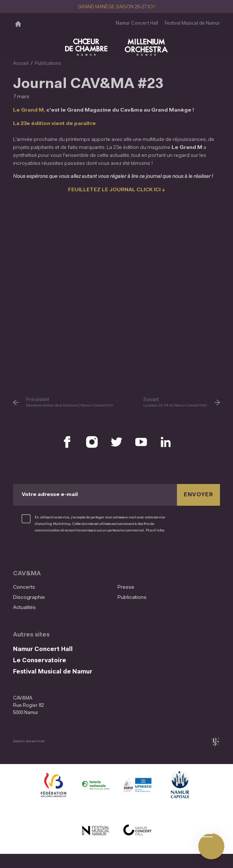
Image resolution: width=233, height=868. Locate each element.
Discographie (29, 594)
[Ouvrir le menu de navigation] (211, 846)
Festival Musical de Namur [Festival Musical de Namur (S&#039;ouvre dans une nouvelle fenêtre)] (192, 23)
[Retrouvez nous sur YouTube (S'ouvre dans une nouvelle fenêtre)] (141, 439)
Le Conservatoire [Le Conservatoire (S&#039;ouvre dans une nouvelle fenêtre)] (40, 657)
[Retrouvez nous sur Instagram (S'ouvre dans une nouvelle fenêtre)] (92, 439)
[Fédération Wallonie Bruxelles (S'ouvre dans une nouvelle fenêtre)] (54, 783)
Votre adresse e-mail (49, 492)
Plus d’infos (155, 528)
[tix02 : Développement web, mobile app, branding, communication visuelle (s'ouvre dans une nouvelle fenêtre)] (215, 738)
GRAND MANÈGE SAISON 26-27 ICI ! (117, 7)
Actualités (24, 604)
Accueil (21, 64)
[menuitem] (63, 585)
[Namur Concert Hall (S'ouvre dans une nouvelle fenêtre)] (137, 828)
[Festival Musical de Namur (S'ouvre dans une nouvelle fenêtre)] (96, 828)
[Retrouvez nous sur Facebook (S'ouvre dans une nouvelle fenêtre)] (67, 439)
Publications (48, 64)
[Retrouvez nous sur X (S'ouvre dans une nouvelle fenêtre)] (116, 439)
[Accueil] (18, 24)
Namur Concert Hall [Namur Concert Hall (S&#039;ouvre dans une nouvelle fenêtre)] (137, 23)
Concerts (24, 585)
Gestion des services (29, 738)
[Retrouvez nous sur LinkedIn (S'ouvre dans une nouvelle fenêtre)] (166, 439)
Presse (125, 585)
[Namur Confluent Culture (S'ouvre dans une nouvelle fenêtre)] (137, 783)
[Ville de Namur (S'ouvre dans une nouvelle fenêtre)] (179, 783)
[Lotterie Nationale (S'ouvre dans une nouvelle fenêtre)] (96, 783)
